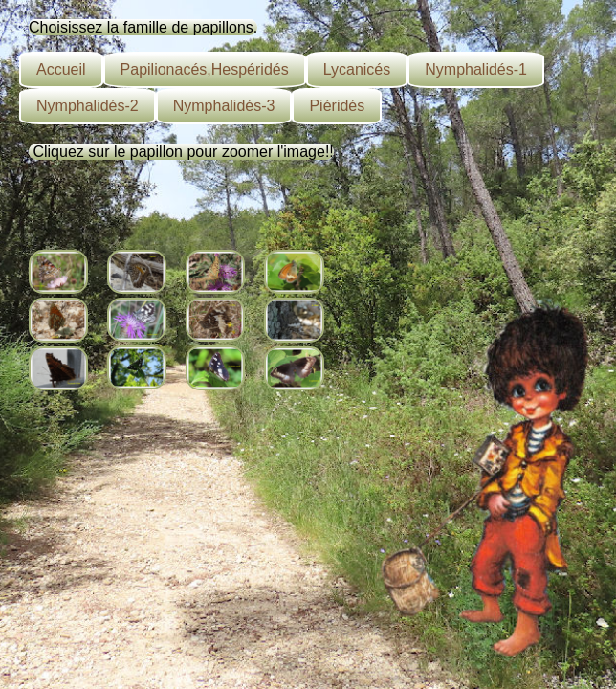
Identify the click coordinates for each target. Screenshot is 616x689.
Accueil (61, 69)
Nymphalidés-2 (88, 106)
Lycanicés (357, 69)
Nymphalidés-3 (224, 106)
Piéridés (337, 106)
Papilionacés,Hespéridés (205, 69)
